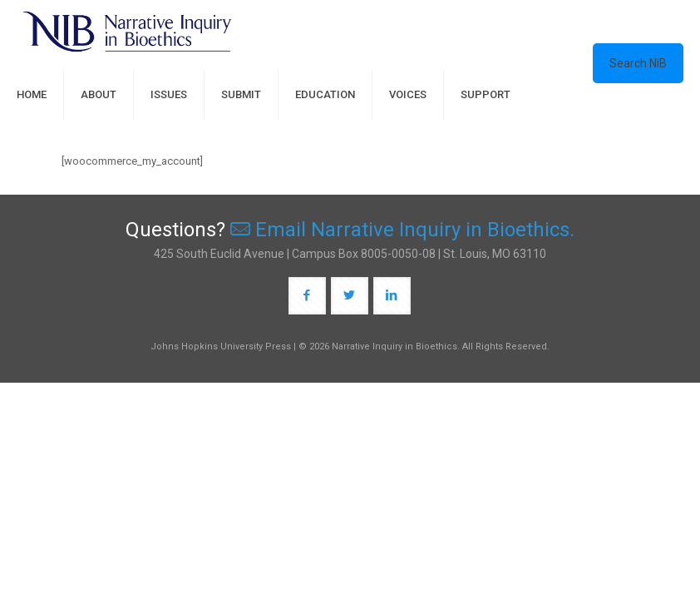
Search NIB (638, 63)
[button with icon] (307, 296)
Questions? (350, 230)
